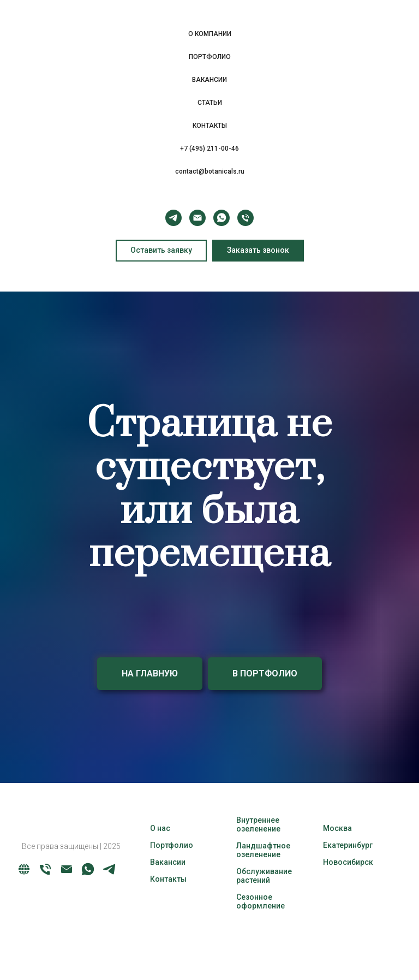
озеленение (258, 829)
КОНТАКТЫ (210, 126)
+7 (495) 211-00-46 (209, 149)
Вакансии (168, 862)
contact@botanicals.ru (210, 171)
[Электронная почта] (197, 218)
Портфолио (172, 845)
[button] (258, 251)
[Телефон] (246, 218)
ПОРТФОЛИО (210, 57)
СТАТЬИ (210, 103)
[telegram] (173, 218)
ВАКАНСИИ (209, 80)
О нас (160, 828)
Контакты (168, 879)
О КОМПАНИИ (210, 34)
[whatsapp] (222, 218)
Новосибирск (348, 862)
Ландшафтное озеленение (263, 850)
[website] (24, 874)
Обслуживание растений (264, 876)
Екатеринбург (348, 845)
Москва (337, 828)
